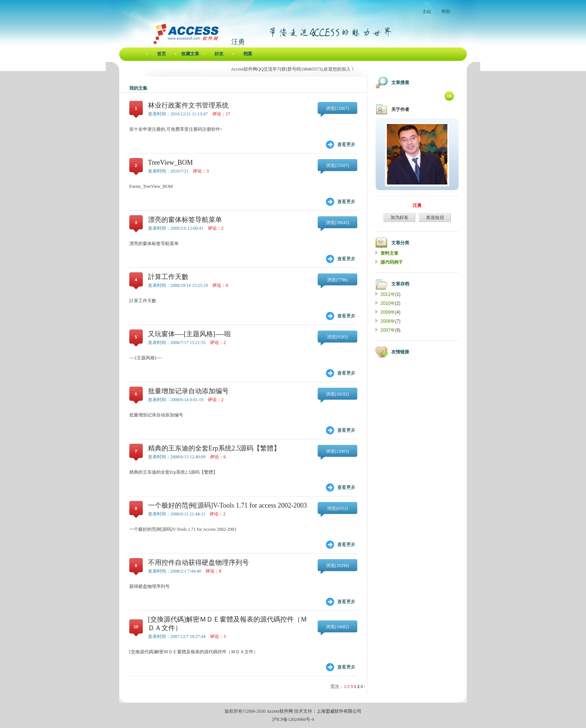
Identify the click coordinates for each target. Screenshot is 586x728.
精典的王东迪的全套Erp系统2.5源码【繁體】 (214, 448)
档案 (248, 54)
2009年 (388, 312)
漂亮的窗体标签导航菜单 (185, 220)
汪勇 (417, 205)
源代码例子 (392, 262)
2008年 (388, 321)
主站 (427, 12)
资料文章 (389, 253)
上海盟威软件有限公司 (339, 711)
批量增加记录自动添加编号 (188, 391)
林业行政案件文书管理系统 (188, 105)
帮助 (446, 12)
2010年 (388, 303)
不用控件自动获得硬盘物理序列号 (198, 563)
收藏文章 (190, 54)
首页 (161, 54)
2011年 (388, 294)
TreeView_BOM (170, 162)
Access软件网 (280, 711)
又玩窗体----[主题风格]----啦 (189, 334)
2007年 (388, 330)
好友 (219, 54)
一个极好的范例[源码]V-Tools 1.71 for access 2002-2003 (228, 505)
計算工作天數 (168, 277)
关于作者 (400, 109)
